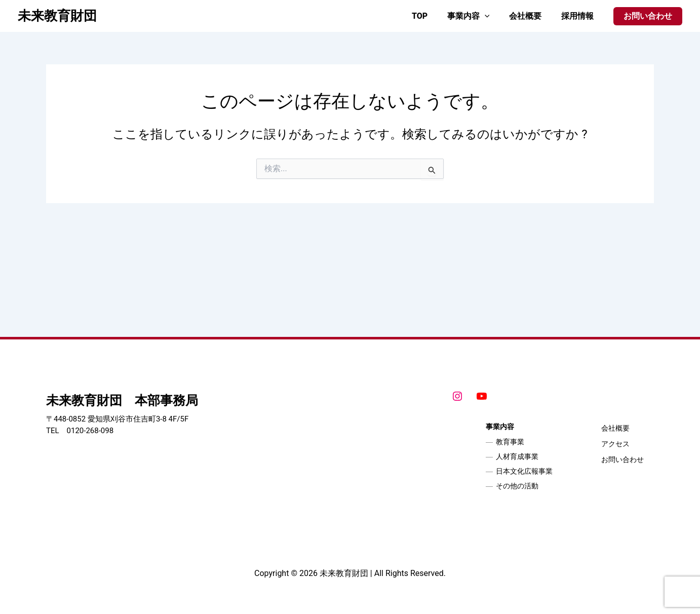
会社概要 (530, 16)
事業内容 (477, 16)
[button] (648, 16)
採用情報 (579, 16)
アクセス (615, 444)
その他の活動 (517, 486)
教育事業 (510, 442)
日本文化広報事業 (524, 471)
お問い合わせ (623, 459)
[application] (493, 16)
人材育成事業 (517, 456)
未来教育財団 (57, 16)
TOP (431, 16)
